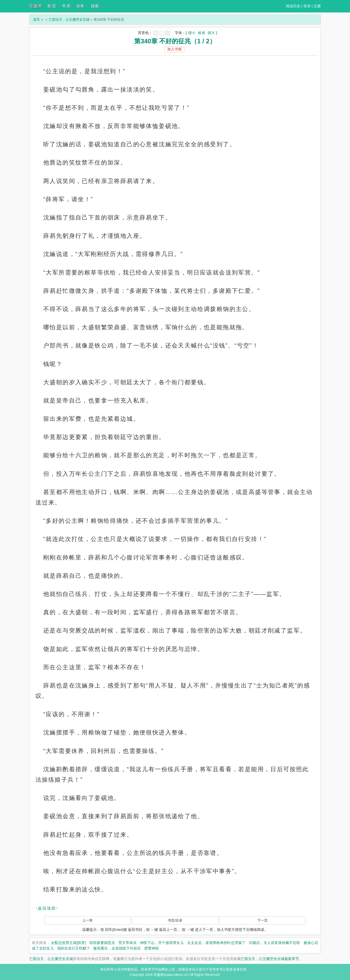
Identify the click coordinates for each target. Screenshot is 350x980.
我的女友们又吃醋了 (74, 948)
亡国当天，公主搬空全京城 (69, 19)
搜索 (95, 6)
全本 (80, 6)
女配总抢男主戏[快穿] (68, 943)
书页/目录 (175, 920)
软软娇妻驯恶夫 (102, 943)
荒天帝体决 (127, 943)
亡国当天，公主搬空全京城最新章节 (270, 959)
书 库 (66, 6)
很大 (211, 33)
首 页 (52, 6)
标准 (201, 33)
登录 (307, 6)
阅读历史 (293, 6)
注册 (317, 6)
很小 (192, 33)
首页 (36, 19)
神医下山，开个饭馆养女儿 (162, 943)
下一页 (262, 920)
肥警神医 (152, 948)
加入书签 (175, 49)
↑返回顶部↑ (47, 908)
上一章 (87, 920)
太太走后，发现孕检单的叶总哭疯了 (216, 943)
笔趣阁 (36, 6)
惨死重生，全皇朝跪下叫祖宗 (117, 948)
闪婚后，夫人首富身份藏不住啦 (274, 943)
